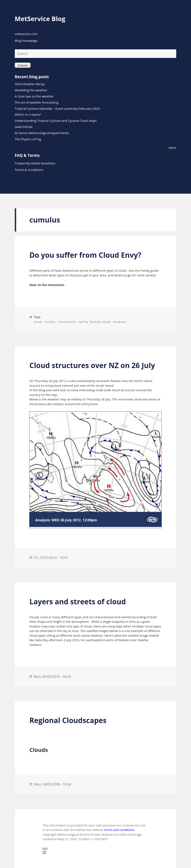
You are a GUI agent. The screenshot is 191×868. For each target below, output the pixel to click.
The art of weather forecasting (37, 102)
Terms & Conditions (29, 170)
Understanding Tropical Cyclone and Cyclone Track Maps (56, 121)
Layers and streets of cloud (78, 602)
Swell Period (24, 127)
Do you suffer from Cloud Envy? (85, 255)
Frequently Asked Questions (35, 163)
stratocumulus (67, 322)
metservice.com (26, 34)
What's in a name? (28, 114)
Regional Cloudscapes (68, 720)
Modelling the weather (31, 90)
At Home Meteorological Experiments (42, 133)
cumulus (50, 322)
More (173, 148)
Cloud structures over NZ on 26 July (92, 365)
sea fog (83, 322)
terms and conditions (119, 830)
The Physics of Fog (28, 139)
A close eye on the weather (34, 96)
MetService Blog (40, 19)
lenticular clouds (100, 322)
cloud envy (120, 322)
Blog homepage (26, 41)
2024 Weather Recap (30, 84)
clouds (38, 322)
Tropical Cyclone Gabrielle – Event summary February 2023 (57, 108)
